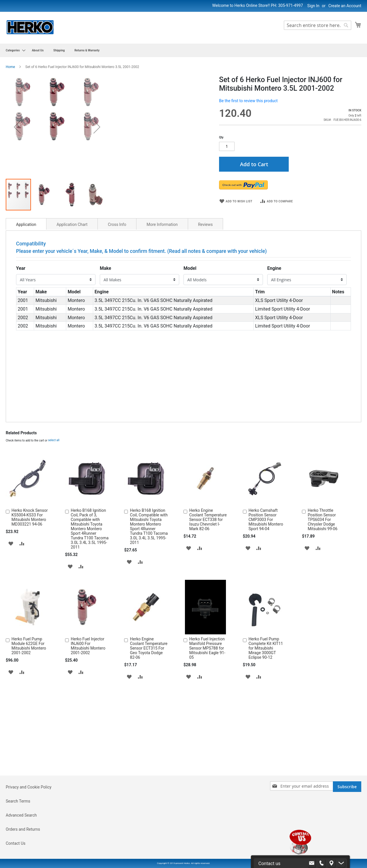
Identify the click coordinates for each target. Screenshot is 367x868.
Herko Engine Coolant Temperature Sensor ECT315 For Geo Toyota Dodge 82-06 (149, 746)
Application (26, 323)
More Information (162, 323)
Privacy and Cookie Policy (29, 820)
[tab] (26, 322)
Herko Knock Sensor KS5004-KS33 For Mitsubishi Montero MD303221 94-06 (30, 615)
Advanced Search (21, 848)
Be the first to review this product (248, 101)
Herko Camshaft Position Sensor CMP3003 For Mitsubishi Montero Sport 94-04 (266, 618)
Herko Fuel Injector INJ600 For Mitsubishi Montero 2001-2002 (88, 744)
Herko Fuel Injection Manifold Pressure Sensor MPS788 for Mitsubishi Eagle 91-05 (207, 746)
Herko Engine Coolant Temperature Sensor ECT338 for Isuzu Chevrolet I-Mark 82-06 (208, 618)
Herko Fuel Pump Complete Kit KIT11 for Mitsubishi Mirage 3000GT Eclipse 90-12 (266, 746)
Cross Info (117, 323)
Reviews (205, 323)
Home (10, 67)
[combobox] (318, 25)
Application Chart (72, 323)
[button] (17, 176)
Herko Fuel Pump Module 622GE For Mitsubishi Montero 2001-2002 (29, 744)
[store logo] (30, 27)
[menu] (183, 50)
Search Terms (18, 834)
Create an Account (345, 6)
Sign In (313, 6)
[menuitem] (14, 50)
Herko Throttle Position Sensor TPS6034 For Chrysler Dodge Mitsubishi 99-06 (323, 618)
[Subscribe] (347, 819)
